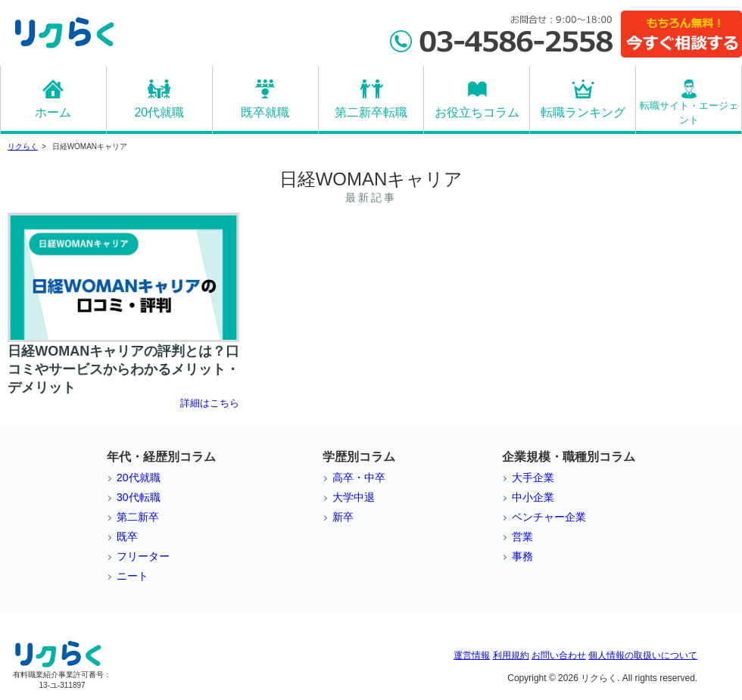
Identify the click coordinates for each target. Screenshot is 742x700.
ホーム (53, 112)
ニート (132, 576)
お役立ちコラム (477, 112)
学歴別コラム (359, 457)
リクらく (23, 146)
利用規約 (511, 655)
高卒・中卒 (359, 478)
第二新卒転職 (371, 112)
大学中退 (354, 497)
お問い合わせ (559, 655)
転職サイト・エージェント (689, 113)
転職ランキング (583, 112)
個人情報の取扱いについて (643, 655)
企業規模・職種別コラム (569, 457)
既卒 (127, 537)
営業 (522, 537)
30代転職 (139, 497)
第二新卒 (138, 517)
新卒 (343, 517)
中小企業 (533, 497)
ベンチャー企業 (549, 517)
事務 (522, 556)
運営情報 (472, 655)
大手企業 (533, 478)
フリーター (143, 556)
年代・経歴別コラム (161, 457)
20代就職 (159, 112)
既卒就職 (265, 112)
